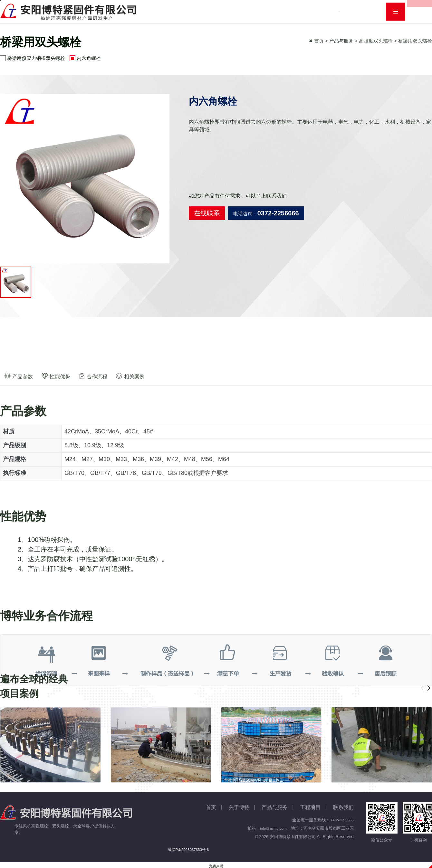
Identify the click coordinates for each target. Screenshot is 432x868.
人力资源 (329, 11)
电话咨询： (266, 213)
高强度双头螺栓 (376, 41)
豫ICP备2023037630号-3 (189, 851)
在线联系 (207, 213)
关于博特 (196, 11)
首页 (168, 11)
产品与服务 (230, 11)
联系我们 (361, 11)
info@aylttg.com (271, 830)
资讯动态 (265, 11)
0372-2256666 (340, 821)
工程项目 (297, 11)
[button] (429, 689)
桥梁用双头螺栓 (415, 41)
